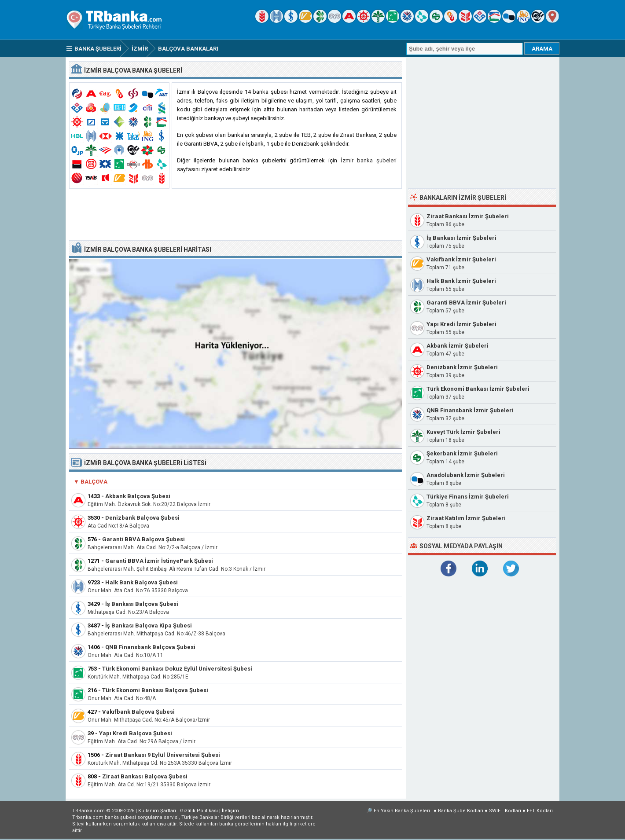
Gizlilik (199, 811)
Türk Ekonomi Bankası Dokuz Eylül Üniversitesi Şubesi (177, 669)
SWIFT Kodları (505, 811)
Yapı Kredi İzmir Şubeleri (461, 324)
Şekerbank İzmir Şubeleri (462, 453)
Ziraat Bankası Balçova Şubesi (145, 776)
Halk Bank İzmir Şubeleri (461, 281)
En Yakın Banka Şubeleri (402, 811)
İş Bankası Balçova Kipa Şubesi (149, 625)
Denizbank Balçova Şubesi (142, 518)
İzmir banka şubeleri (369, 160)
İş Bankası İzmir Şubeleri (461, 238)
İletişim (230, 811)
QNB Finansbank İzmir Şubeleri (470, 410)
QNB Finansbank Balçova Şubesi (150, 647)
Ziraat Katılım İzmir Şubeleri (466, 518)
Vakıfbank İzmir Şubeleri (461, 259)
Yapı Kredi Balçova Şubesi (136, 733)
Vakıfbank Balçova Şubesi (138, 712)
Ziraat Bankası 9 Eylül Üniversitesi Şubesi (163, 755)
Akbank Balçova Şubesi (138, 496)
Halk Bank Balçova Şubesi (142, 582)
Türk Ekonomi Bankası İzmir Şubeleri (478, 389)
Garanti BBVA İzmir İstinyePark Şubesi (159, 561)
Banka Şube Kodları (461, 811)
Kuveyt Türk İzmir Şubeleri (463, 432)
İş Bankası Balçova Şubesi (142, 604)
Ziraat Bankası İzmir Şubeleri (468, 216)
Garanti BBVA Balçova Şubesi (143, 539)
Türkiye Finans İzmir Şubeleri (468, 497)
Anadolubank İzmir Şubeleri (466, 475)
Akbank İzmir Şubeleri (458, 346)
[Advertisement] (235, 215)
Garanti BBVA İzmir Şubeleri (466, 303)
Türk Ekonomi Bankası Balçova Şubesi (155, 690)
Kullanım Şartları (157, 811)
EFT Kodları (540, 811)
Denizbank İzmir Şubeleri (462, 367)
